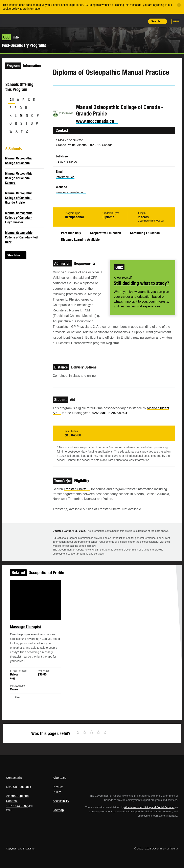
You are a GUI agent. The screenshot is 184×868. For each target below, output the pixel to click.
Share (114, 21)
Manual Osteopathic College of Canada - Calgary (19, 178)
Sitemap (58, 810)
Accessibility (61, 801)
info (10, 37)
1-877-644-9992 (17, 806)
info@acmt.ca (65, 177)
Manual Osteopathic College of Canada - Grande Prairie (19, 198)
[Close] (179, 5)
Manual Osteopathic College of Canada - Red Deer (21, 237)
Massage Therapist (27, 628)
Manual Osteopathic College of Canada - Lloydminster (19, 218)
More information (31, 9)
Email (90, 93)
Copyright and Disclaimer (21, 849)
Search (155, 21)
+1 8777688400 (66, 162)
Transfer (77, 489)
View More (14, 255)
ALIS (33, 20)
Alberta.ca (60, 778)
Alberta (14, 20)
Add (123, 21)
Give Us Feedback (18, 787)
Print (142, 21)
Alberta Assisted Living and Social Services (149, 807)
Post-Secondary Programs (24, 45)
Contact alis (14, 778)
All (12, 100)
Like (133, 21)
